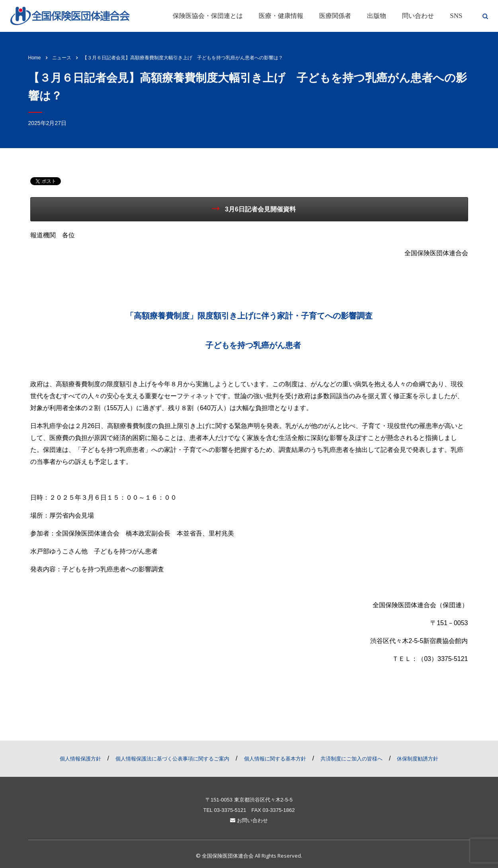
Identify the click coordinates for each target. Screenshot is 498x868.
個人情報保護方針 (80, 759)
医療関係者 (335, 16)
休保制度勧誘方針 (418, 759)
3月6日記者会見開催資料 (254, 209)
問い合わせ (418, 16)
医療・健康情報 (281, 16)
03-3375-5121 (230, 810)
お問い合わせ (249, 820)
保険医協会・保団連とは (208, 16)
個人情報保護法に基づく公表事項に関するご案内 (172, 759)
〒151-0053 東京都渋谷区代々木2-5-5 (249, 800)
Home (35, 58)
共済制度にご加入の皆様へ (352, 759)
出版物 (377, 16)
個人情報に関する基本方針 (275, 759)
